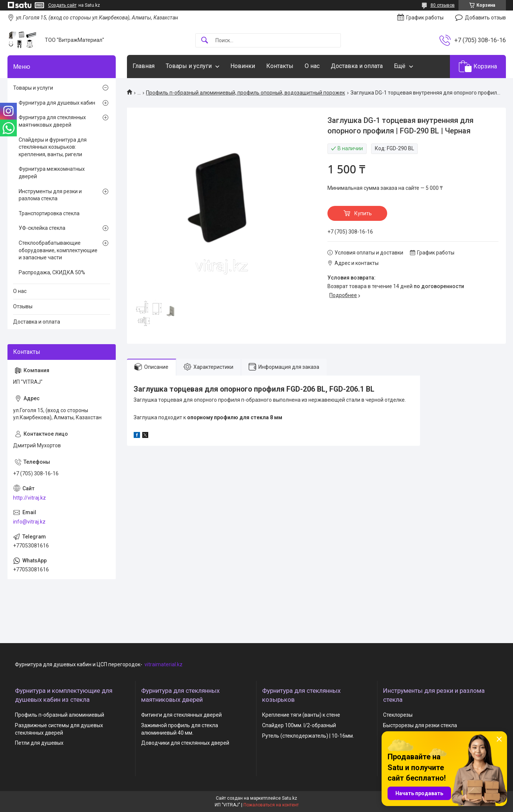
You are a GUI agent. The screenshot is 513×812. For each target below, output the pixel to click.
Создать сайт (62, 5)
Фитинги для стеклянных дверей (181, 715)
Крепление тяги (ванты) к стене (301, 715)
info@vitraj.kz (29, 522)
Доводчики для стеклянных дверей (185, 743)
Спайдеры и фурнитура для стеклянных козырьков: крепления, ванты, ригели (53, 147)
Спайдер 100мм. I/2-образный (299, 725)
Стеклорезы (398, 715)
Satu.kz (290, 798)
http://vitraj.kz (29, 498)
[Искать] (205, 41)
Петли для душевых (39, 743)
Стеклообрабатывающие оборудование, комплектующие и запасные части (58, 250)
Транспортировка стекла (49, 213)
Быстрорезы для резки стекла (420, 725)
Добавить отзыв (485, 18)
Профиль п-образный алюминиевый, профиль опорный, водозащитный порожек (245, 93)
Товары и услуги (189, 66)
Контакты (280, 66)
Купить (363, 213)
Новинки (243, 66)
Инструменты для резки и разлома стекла (50, 195)
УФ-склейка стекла (42, 228)
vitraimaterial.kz (164, 664)
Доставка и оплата (357, 66)
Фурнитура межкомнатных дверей (52, 173)
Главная (144, 66)
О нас (312, 66)
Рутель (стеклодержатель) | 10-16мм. (308, 736)
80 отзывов (443, 5)
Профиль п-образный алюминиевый (60, 715)
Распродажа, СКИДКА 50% (52, 272)
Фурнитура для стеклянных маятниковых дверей (52, 121)
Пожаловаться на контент (271, 805)
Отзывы (23, 306)
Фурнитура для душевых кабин (57, 103)
